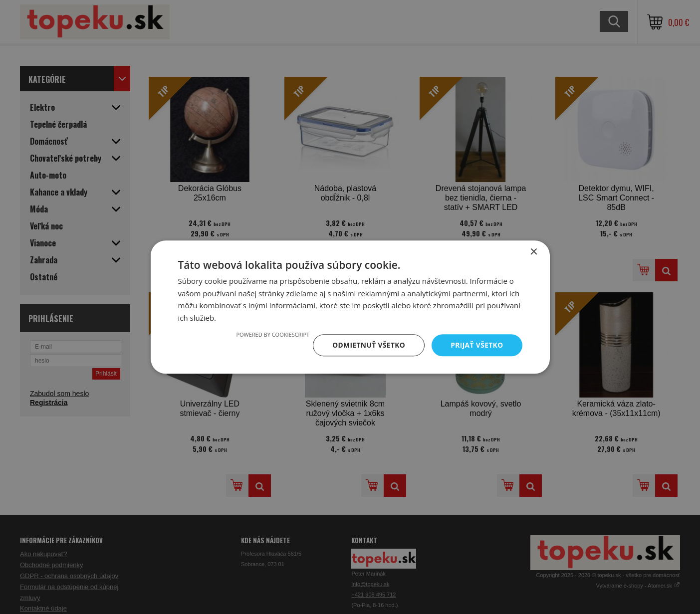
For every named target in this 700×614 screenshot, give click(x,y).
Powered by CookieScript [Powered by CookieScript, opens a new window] (271, 334)
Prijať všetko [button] (476, 345)
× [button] (534, 252)
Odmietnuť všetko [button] (367, 345)
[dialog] (350, 307)
